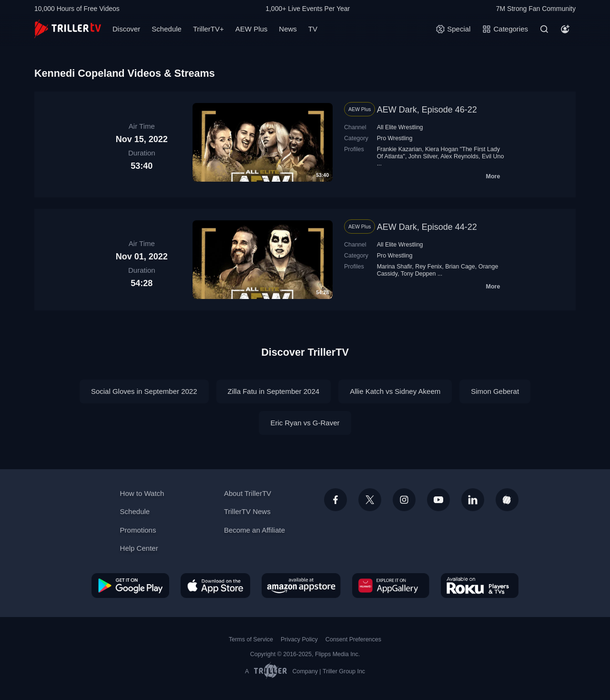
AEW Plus (252, 29)
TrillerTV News (247, 511)
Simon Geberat (495, 391)
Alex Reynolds (459, 156)
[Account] (565, 29)
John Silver (423, 156)
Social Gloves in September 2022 (144, 391)
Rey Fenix (428, 267)
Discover (126, 29)
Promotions (138, 530)
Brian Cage (460, 267)
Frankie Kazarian (399, 149)
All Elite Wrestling (400, 127)
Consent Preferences (353, 639)
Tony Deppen (418, 274)
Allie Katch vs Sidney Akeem (395, 391)
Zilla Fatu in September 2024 (274, 391)
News (288, 29)
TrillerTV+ (208, 29)
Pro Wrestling (395, 138)
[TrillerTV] (68, 29)
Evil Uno (493, 156)
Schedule (167, 29)
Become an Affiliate (254, 530)
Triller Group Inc (344, 671)
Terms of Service (251, 639)
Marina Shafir (395, 267)
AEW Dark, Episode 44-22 (427, 227)
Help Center (139, 548)
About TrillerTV (248, 493)
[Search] (544, 29)
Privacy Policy (299, 639)
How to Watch (142, 493)
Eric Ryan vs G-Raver (305, 423)
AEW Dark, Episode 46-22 (427, 110)
